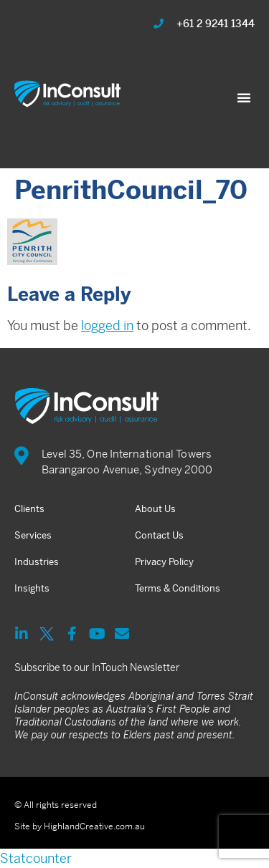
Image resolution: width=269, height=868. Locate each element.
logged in (107, 325)
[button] (244, 97)
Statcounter (36, 858)
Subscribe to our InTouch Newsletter (97, 667)
